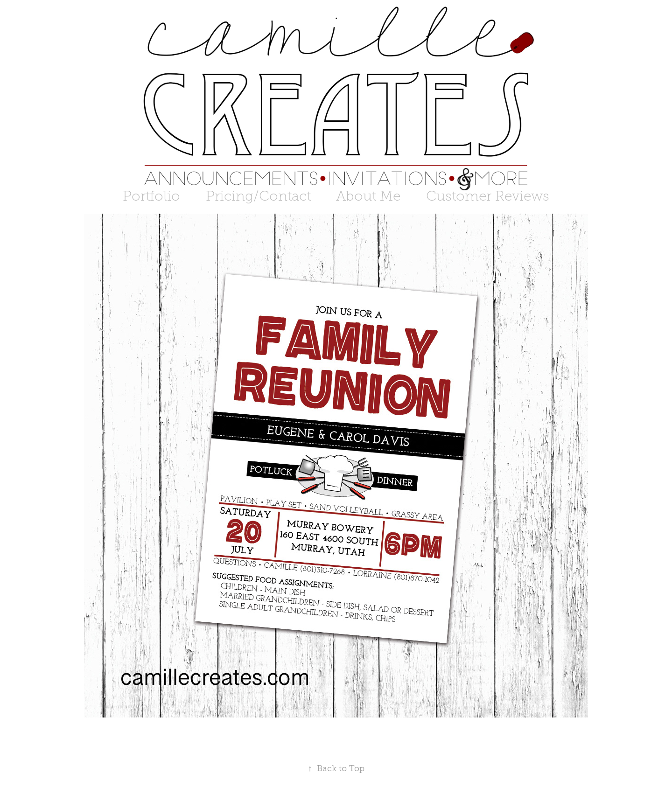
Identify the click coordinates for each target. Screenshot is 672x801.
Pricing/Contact (258, 196)
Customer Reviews (488, 196)
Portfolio (151, 196)
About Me (368, 196)
